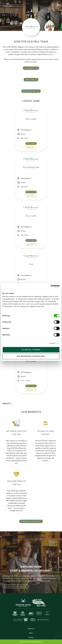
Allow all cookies (31, 350)
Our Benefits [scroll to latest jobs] (30, 68)
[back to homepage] (8, 5)
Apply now (31, 143)
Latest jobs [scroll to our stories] (30, 80)
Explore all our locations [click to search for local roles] (16, 586)
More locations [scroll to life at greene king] (30, 91)
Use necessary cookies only (31, 356)
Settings (53, 343)
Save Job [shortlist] (30, 147)
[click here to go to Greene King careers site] (31, 610)
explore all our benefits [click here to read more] (31, 521)
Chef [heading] (31, 264)
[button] (53, 5)
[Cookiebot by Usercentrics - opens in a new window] (51, 286)
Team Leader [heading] (31, 119)
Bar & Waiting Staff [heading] (31, 167)
